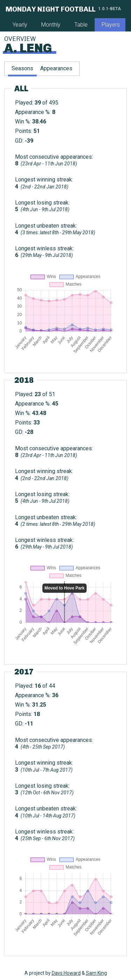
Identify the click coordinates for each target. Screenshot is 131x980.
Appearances (56, 68)
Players (111, 25)
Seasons (22, 68)
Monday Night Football (50, 9)
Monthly (51, 25)
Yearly (20, 25)
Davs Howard (66, 973)
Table (81, 25)
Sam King (96, 973)
